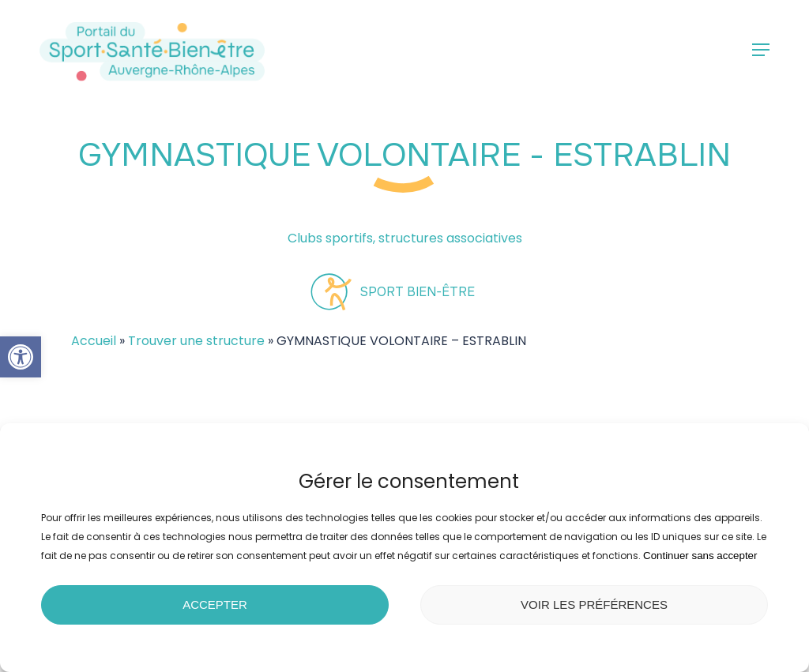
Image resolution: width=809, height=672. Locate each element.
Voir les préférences (594, 604)
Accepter (215, 604)
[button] (21, 357)
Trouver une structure (196, 341)
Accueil (94, 341)
